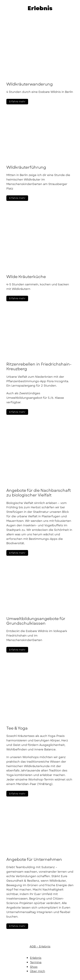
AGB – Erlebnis (40, 946)
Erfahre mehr (17, 102)
